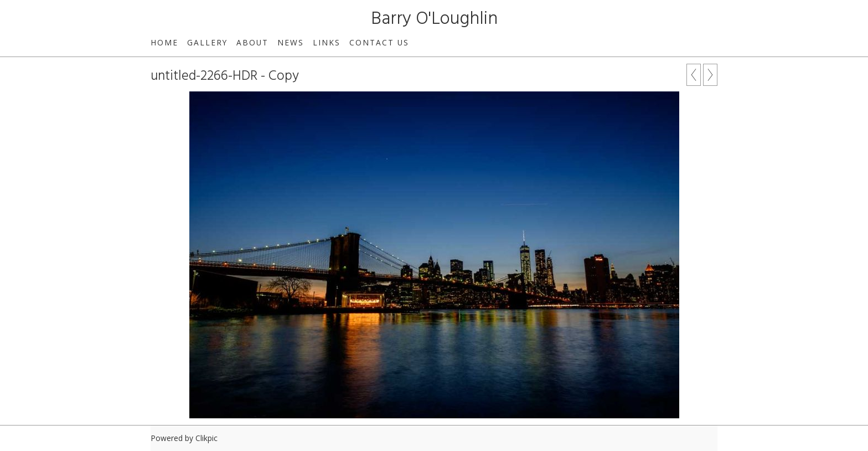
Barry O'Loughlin (434, 19)
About (252, 42)
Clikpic (206, 438)
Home (164, 42)
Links (327, 42)
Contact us (379, 42)
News (291, 42)
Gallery (207, 42)
